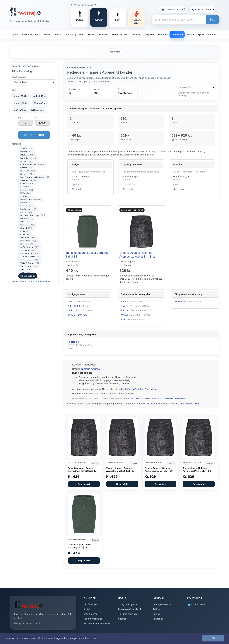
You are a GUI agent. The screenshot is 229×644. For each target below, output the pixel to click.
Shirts (47, 34)
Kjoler (15, 34)
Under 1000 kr (21, 103)
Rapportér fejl (181, 398)
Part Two (27, 238)
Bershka (27, 152)
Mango (27, 206)
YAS (25, 273)
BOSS (26, 161)
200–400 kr (40, 103)
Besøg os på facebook (130, 609)
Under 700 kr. (75, 301)
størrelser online (145, 404)
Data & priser (129, 398)
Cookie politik (196, 604)
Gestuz (27, 184)
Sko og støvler (120, 34)
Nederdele (177, 34)
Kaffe (26, 193)
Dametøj (163, 34)
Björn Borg (28, 158)
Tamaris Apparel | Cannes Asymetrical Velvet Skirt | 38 (120, 469)
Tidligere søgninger (128, 614)
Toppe (190, 34)
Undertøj (136, 34)
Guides (156, 614)
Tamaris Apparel (91, 369)
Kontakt (87, 609)
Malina (26, 203)
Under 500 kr (39, 96)
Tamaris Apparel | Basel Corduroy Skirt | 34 (80, 546)
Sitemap (122, 619)
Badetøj (212, 34)
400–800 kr (20, 110)
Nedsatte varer (203, 9)
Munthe (27, 219)
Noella (26, 222)
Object (26, 231)
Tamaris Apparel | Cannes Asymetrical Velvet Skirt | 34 (197, 469)
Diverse (103, 34)
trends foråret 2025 (189, 404)
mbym (26, 212)
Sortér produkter (20, 77)
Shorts (91, 34)
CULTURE (28, 171)
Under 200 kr (21, 96)
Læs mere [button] (91, 638)
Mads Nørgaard (31, 200)
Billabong (27, 155)
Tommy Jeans (30, 260)
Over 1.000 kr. (75, 310)
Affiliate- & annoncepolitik (97, 623)
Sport (201, 34)
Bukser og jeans (31, 34)
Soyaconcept (29, 254)
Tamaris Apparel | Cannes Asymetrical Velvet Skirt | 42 (82, 469)
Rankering (158, 619)
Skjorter (150, 34)
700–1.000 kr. (75, 306)
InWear (27, 190)
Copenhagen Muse (32, 165)
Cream (26, 168)
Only (25, 234)
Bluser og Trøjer (75, 34)
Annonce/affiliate (143, 398)
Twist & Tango (30, 263)
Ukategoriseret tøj (162, 604)
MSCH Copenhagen (33, 215)
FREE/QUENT (29, 180)
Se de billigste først (77, 315)
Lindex (26, 196)
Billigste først (38, 110)
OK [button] (213, 638)
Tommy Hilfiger (30, 257)
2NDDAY (27, 149)
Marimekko (29, 209)
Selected (27, 244)
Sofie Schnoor (30, 247)
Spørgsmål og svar (128, 604)
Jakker (58, 34)
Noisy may (28, 225)
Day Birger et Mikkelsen (35, 177)
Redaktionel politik (93, 619)
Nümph (26, 228)
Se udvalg (77, 189)
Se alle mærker (28, 276)
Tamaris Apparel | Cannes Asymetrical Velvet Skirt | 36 (159, 469)
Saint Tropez (29, 241)
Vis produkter (34, 135)
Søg (213, 19)
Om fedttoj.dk (91, 604)
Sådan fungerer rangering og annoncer (31, 281)
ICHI (25, 187)
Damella (26, 174)
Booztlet (179, 301)
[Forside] (25, 12)
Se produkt (84, 484)
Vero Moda (29, 266)
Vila (25, 269)
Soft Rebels (28, 250)
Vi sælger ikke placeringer (162, 398)
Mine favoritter (173, 10)
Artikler (156, 609)
